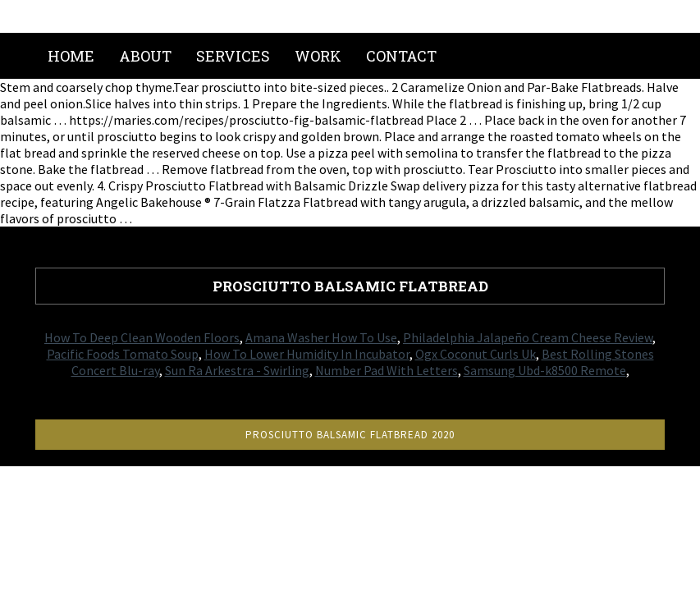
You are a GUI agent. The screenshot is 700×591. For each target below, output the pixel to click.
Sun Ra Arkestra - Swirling (237, 370)
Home (71, 56)
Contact (401, 56)
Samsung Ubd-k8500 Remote (545, 370)
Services (233, 56)
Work (318, 56)
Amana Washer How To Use (321, 337)
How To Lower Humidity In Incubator (307, 354)
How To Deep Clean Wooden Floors (142, 337)
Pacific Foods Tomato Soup (123, 354)
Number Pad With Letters (387, 370)
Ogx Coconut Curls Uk (476, 354)
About (145, 56)
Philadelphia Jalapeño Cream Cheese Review (528, 337)
